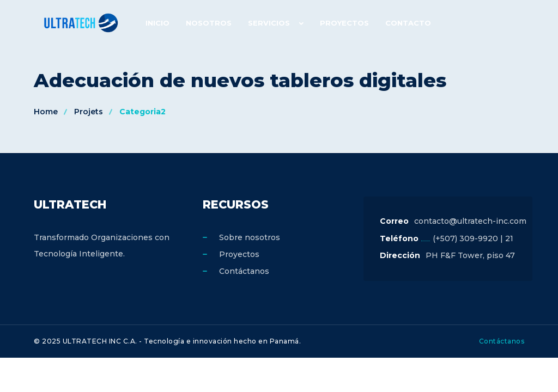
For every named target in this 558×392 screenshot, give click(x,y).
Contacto (408, 23)
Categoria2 (142, 112)
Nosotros (209, 23)
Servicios (269, 23)
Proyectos (344, 23)
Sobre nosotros (250, 237)
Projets (89, 112)
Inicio (157, 23)
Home (46, 112)
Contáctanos (244, 271)
